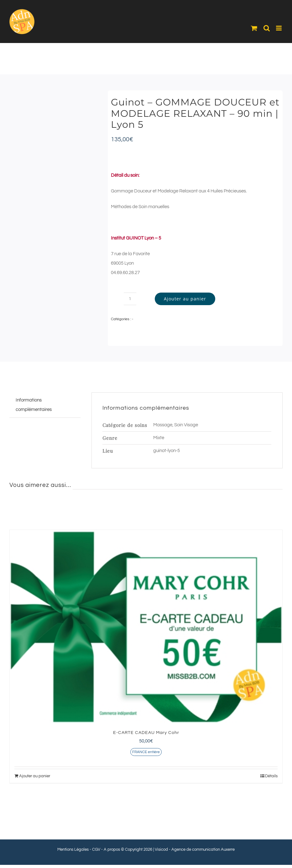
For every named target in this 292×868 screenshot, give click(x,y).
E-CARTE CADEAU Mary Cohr (146, 733)
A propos (112, 849)
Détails (271, 776)
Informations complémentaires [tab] (34, 405)
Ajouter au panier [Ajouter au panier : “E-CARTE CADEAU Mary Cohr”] (35, 776)
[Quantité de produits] (130, 299)
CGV (96, 849)
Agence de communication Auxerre (203, 849)
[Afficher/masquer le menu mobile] (279, 28)
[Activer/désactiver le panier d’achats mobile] (254, 28)
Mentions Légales (73, 849)
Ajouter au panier (185, 299)
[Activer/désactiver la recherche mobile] (267, 28)
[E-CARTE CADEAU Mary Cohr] (146, 627)
